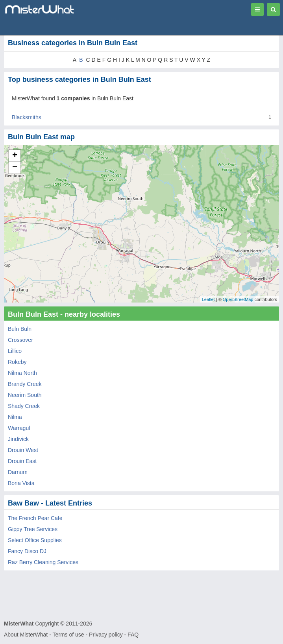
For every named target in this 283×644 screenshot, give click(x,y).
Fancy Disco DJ (27, 551)
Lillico (15, 351)
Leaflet (208, 299)
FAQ (133, 635)
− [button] (15, 168)
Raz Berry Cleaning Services (43, 562)
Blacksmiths (27, 117)
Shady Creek (24, 406)
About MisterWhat (26, 635)
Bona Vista (21, 483)
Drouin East (22, 461)
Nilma (15, 417)
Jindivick (18, 439)
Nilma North (22, 373)
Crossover (20, 340)
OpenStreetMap (238, 299)
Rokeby (17, 362)
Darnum (18, 472)
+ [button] (15, 156)
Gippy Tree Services (33, 529)
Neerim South (25, 395)
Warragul (19, 428)
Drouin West (23, 450)
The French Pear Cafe (35, 518)
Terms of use (68, 635)
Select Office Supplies (35, 540)
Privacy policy (106, 635)
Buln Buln (20, 329)
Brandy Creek (25, 384)
